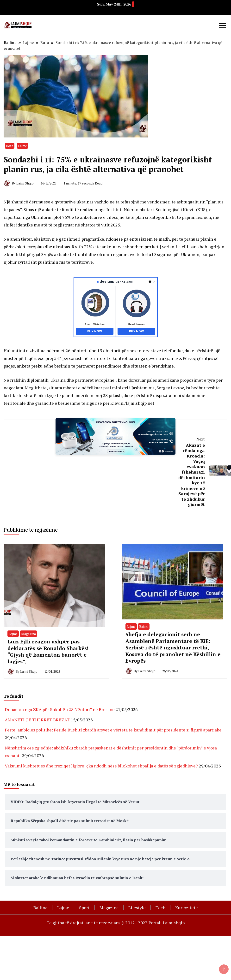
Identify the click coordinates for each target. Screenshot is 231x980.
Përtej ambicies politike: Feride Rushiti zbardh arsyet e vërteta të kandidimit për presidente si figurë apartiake (113, 730)
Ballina (40, 908)
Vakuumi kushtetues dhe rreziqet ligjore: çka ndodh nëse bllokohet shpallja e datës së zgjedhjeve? (101, 766)
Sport (84, 908)
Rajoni (144, 627)
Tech (160, 908)
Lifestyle (137, 908)
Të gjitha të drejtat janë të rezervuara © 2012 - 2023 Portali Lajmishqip (116, 923)
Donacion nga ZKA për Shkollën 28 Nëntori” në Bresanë (60, 709)
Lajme (22, 146)
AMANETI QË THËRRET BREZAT (37, 720)
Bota (10, 146)
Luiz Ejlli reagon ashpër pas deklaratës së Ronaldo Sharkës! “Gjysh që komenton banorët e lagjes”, (48, 651)
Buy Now (95, 331)
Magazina (28, 634)
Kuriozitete (187, 908)
